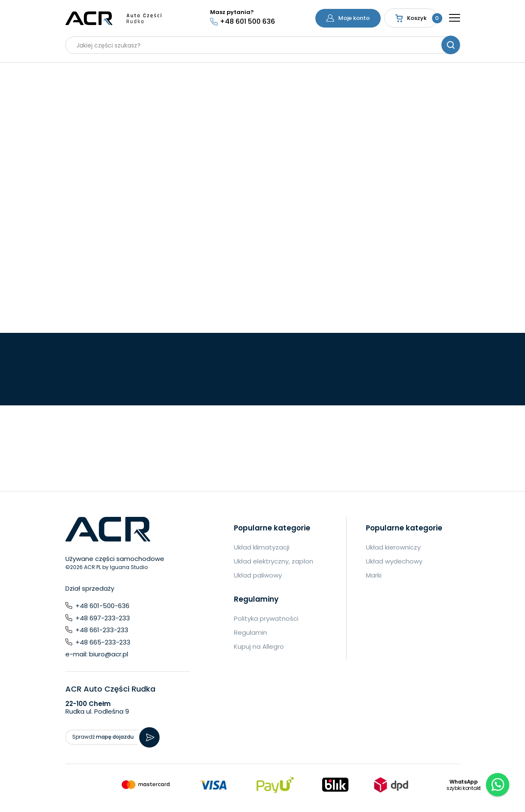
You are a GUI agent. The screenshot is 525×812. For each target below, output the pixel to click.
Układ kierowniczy (393, 547)
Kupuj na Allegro (259, 646)
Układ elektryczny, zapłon (274, 561)
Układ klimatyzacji (262, 547)
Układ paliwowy (258, 575)
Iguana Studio (129, 567)
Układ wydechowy (394, 561)
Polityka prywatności (266, 618)
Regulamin (250, 632)
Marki (374, 575)
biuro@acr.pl (109, 654)
